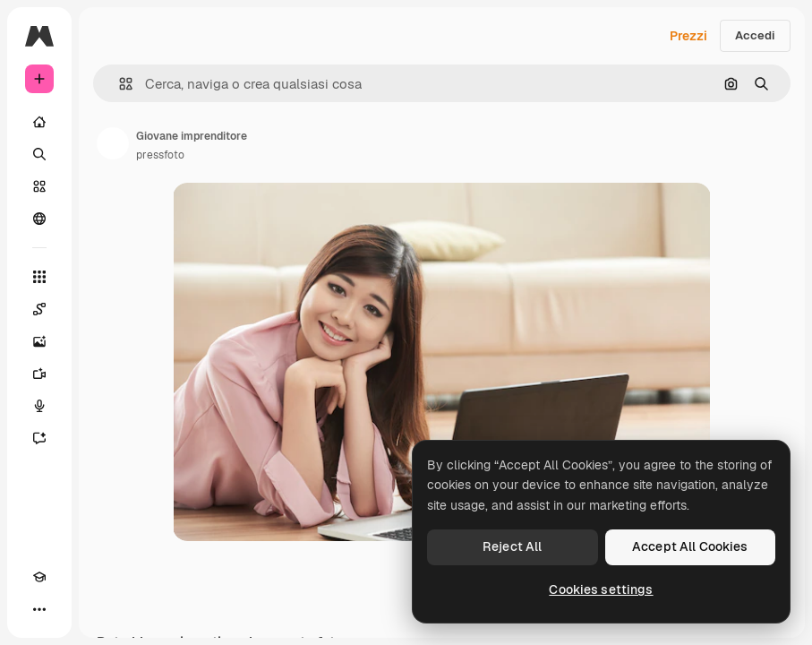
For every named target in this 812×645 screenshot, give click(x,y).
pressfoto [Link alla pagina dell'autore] (160, 155)
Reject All (512, 546)
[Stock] (39, 186)
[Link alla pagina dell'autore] (113, 143)
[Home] (39, 122)
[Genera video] (39, 374)
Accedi (755, 35)
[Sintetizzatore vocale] (39, 406)
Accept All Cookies (690, 546)
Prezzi (688, 36)
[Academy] (39, 577)
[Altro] (39, 609)
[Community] (39, 219)
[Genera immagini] (39, 341)
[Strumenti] (39, 277)
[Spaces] (39, 309)
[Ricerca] (39, 154)
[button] (119, 84)
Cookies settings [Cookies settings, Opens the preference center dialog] (601, 589)
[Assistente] (39, 438)
